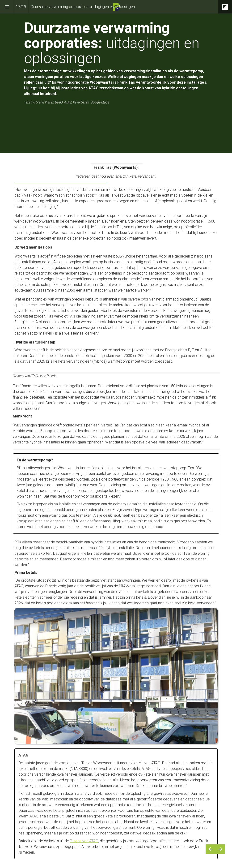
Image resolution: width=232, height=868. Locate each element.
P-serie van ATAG (84, 841)
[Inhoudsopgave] (7, 7)
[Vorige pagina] (210, 849)
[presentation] (116, 76)
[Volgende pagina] (220, 849)
